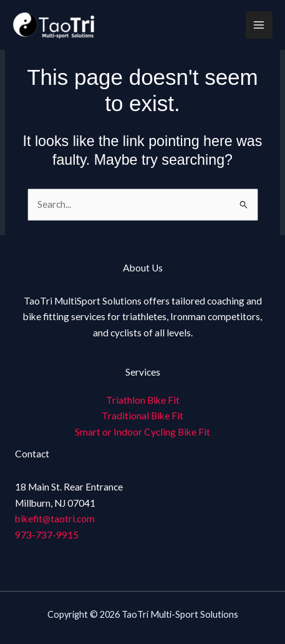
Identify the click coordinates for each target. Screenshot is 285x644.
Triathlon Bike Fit (143, 400)
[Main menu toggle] (259, 25)
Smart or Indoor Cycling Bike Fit (142, 432)
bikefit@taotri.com (55, 519)
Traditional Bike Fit (142, 416)
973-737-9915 (47, 535)
